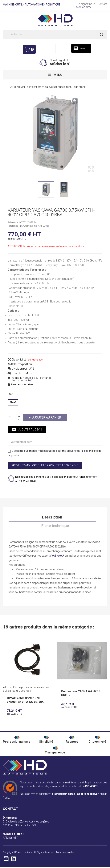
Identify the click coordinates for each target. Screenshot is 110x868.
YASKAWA (58, 556)
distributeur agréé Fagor (67, 794)
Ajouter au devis (27, 430)
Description (52, 517)
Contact (102, 4)
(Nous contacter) (22, 381)
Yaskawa (92, 794)
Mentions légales (65, 852)
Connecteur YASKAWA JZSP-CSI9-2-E (81, 693)
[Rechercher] (55, 35)
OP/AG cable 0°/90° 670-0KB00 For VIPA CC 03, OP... (26, 700)
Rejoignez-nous (86, 4)
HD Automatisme (23, 852)
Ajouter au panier (46, 418)
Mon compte (84, 7)
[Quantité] (12, 418)
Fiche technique (55, 526)
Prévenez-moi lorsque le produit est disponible (45, 465)
